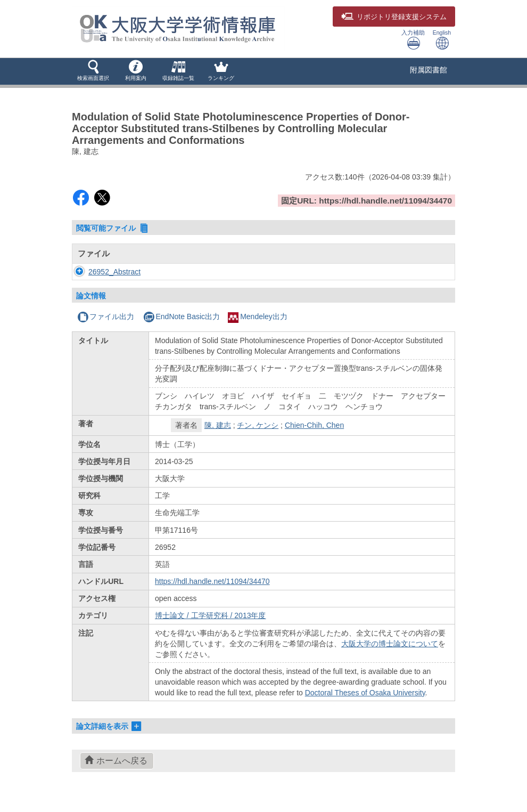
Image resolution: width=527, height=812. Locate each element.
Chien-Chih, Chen (314, 425)
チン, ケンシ (258, 425)
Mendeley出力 (258, 316)
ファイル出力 (106, 316)
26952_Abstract (114, 272)
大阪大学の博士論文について (390, 644)
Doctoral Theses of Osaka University (365, 693)
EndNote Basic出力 (182, 316)
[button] (93, 71)
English (442, 40)
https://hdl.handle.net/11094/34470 (212, 581)
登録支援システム (394, 17)
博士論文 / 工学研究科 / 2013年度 (210, 615)
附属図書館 (429, 70)
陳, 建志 (218, 425)
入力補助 (413, 40)
